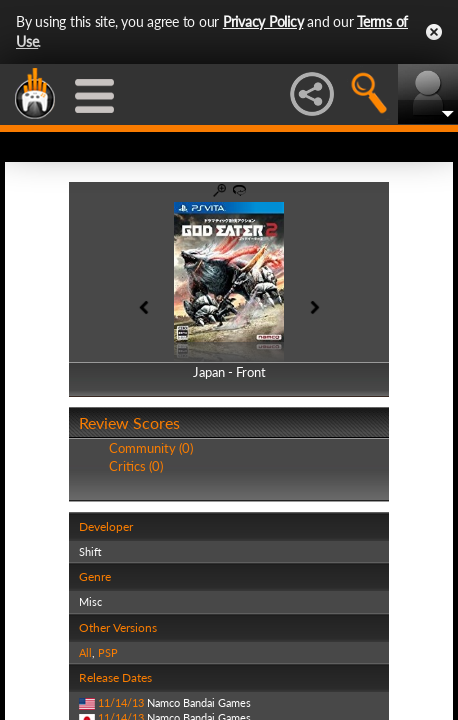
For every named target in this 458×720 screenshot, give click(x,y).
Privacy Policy (263, 21)
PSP (108, 652)
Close (434, 32)
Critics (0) (136, 466)
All (85, 652)
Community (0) (151, 448)
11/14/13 (121, 702)
